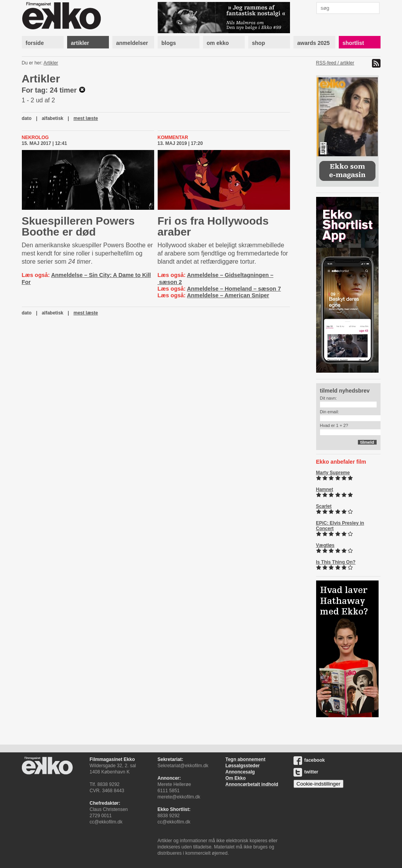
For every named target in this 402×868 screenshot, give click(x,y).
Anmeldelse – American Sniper (228, 295)
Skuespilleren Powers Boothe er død (78, 226)
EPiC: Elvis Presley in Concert (340, 526)
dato (27, 118)
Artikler (51, 63)
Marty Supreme (333, 473)
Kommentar (173, 138)
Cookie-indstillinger (319, 784)
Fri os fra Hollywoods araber (213, 226)
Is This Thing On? (336, 562)
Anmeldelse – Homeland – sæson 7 (234, 289)
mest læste (86, 118)
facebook (309, 760)
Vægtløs (325, 545)
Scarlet (324, 506)
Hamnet (325, 489)
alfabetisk (52, 118)
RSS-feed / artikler (335, 63)
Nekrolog (35, 138)
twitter (306, 772)
